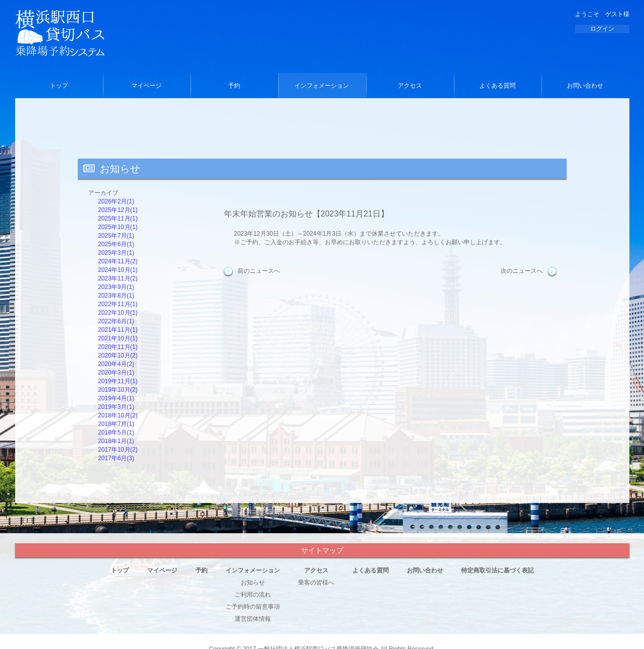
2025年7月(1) (116, 236)
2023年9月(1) (116, 287)
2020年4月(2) (116, 364)
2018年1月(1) (116, 441)
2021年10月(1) (118, 338)
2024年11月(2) (118, 261)
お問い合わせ (585, 86)
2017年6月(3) (116, 458)
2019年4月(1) (116, 398)
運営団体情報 (253, 619)
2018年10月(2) (118, 415)
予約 (234, 86)
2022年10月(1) (118, 313)
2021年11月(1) (118, 330)
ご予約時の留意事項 (253, 607)
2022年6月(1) (116, 321)
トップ (59, 86)
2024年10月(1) (118, 270)
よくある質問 (497, 86)
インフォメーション (322, 86)
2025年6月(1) (116, 244)
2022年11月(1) (118, 304)
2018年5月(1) (116, 432)
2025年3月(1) (116, 253)
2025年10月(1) (118, 227)
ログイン (602, 29)
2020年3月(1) (116, 373)
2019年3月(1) (116, 407)
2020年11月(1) (118, 347)
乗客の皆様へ (316, 583)
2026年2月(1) (116, 201)
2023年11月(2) (118, 278)
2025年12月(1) (118, 210)
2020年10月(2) (118, 355)
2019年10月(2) (118, 390)
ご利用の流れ (253, 595)
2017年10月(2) (118, 450)
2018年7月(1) (116, 424)
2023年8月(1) (116, 296)
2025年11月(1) (118, 219)
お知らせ (253, 583)
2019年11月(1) (118, 381)
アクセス (410, 86)
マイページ (147, 86)
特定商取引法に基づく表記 (497, 570)
